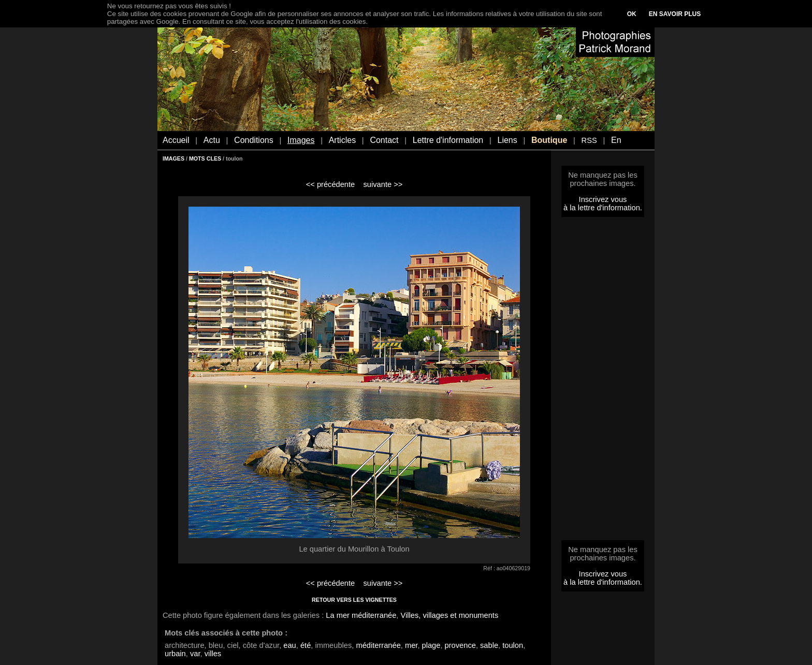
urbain (175, 654)
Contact (384, 140)
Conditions (254, 140)
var (195, 654)
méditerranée (378, 645)
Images (301, 140)
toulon (513, 645)
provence (460, 645)
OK (632, 14)
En (616, 140)
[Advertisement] (603, 382)
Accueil (176, 140)
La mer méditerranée (361, 615)
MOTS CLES (205, 158)
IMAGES (173, 158)
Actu (212, 140)
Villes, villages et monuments (450, 615)
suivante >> (383, 184)
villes (213, 654)
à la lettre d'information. (603, 208)
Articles (342, 140)
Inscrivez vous (603, 199)
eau (289, 645)
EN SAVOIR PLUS (675, 14)
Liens (507, 140)
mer (411, 645)
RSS (589, 140)
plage (431, 645)
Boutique (549, 140)
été (306, 645)
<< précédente (331, 184)
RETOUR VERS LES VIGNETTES (354, 600)
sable (489, 645)
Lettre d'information (448, 140)
